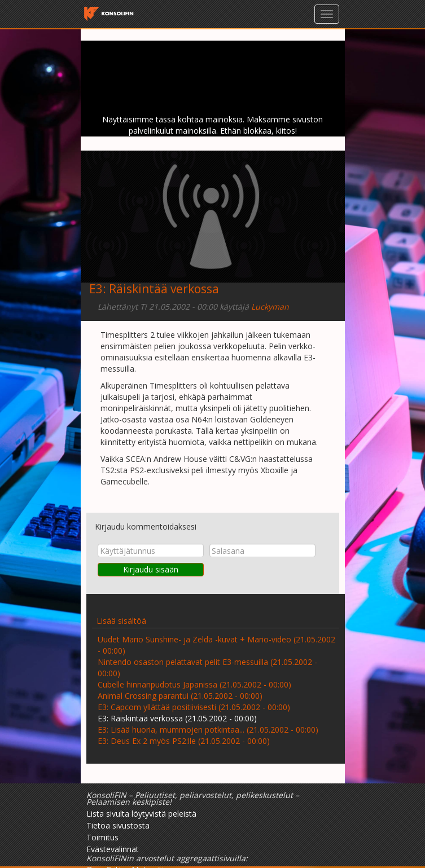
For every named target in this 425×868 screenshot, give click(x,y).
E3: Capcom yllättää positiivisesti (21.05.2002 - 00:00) (194, 707)
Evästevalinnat (113, 849)
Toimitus (102, 837)
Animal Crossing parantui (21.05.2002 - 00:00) (180, 696)
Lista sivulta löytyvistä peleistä (141, 814)
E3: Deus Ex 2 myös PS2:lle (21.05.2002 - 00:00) (184, 741)
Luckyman (270, 307)
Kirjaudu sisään (151, 569)
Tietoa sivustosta (118, 825)
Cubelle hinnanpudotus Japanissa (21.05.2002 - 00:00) (194, 684)
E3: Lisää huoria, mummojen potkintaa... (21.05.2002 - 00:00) (208, 730)
